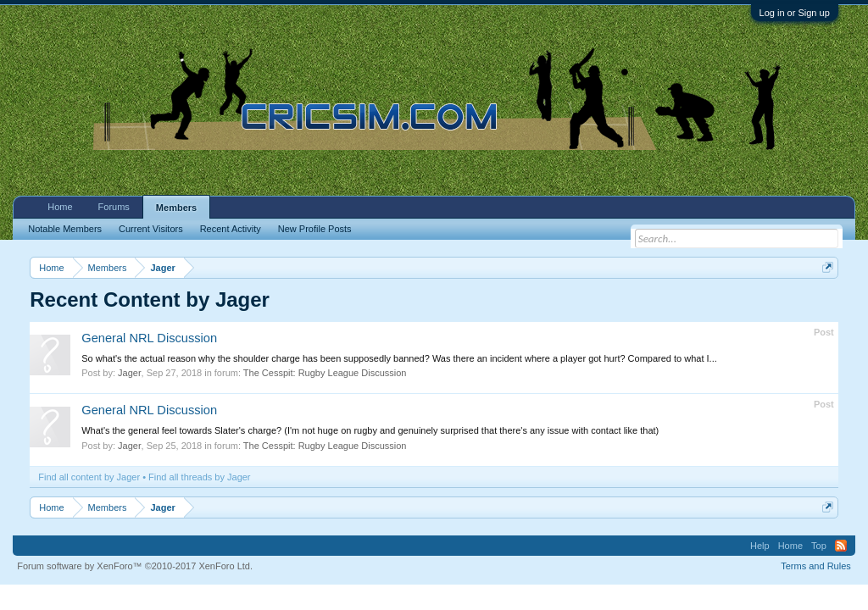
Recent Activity (231, 229)
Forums (114, 207)
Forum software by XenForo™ (135, 566)
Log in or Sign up (795, 13)
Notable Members (65, 229)
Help (760, 546)
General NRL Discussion (149, 338)
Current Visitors (151, 229)
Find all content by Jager (89, 477)
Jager (130, 373)
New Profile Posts (315, 229)
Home (60, 207)
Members (176, 208)
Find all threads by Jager (199, 477)
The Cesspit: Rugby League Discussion (325, 373)
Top (819, 546)
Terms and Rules (816, 566)
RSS (841, 546)
